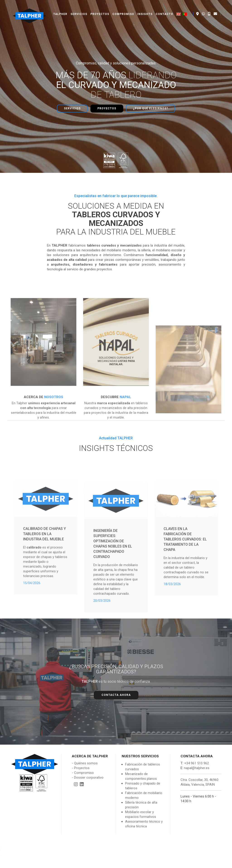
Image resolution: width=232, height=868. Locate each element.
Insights (145, 9)
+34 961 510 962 (196, 753)
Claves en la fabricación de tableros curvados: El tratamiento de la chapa (185, 586)
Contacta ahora (116, 685)
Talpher (60, 9)
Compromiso (123, 9)
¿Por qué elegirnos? (151, 104)
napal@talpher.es (197, 758)
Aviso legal (152, 863)
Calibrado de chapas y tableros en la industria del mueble (45, 580)
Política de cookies (209, 863)
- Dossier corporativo (88, 768)
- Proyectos (81, 758)
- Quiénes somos (85, 753)
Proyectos (100, 9)
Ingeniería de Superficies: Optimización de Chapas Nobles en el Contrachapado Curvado (113, 597)
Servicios (79, 9)
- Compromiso (83, 763)
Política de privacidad (178, 863)
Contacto (164, 9)
